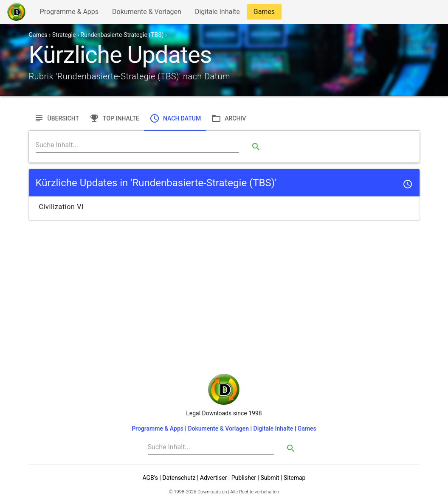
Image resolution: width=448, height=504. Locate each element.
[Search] (138, 145)
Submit (270, 478)
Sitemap (294, 478)
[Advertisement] (224, 283)
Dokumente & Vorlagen (147, 13)
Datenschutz (179, 478)
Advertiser (214, 478)
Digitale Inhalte (217, 13)
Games (266, 13)
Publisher (244, 478)
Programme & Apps (69, 13)
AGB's (150, 478)
